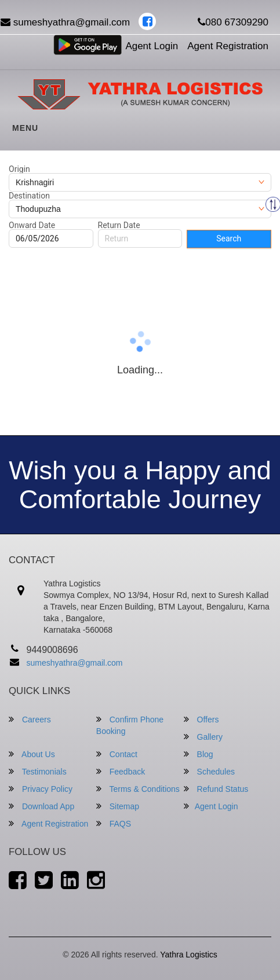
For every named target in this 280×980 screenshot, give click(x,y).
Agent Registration (228, 46)
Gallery (203, 737)
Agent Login (152, 46)
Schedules (209, 771)
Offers (201, 719)
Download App (41, 806)
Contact (117, 754)
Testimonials (38, 771)
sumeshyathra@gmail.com (75, 663)
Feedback (121, 771)
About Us (32, 754)
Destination (29, 196)
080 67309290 (233, 22)
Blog (199, 754)
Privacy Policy (41, 789)
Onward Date (32, 225)
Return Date (119, 225)
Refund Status (216, 789)
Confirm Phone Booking (130, 725)
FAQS (114, 823)
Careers (30, 719)
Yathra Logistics (189, 955)
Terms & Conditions (138, 789)
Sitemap (118, 806)
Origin (19, 169)
